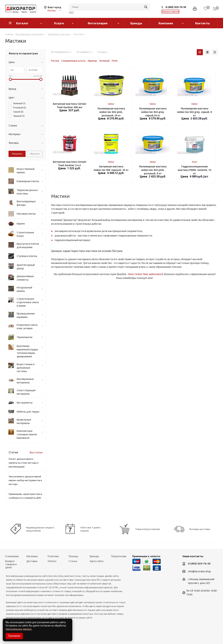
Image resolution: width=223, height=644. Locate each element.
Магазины (32, 556)
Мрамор (92, 61)
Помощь (73, 556)
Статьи (73, 561)
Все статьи (36, 452)
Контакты (202, 23)
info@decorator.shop (199, 572)
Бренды (136, 23)
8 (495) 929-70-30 (176, 7)
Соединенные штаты (73, 61)
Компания (166, 23)
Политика (53, 556)
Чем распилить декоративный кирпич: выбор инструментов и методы (25, 480)
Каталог (22, 23)
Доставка (32, 561)
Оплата (52, 561)
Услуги (59, 23)
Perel (115, 61)
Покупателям (119, 556)
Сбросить (35, 154)
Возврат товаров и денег (11, 564)
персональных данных (19, 629)
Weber (111, 104)
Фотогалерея (98, 23)
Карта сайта (97, 561)
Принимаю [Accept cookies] (14, 636)
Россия (55, 61)
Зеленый (104, 61)
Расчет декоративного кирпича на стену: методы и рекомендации (24, 463)
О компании (12, 556)
